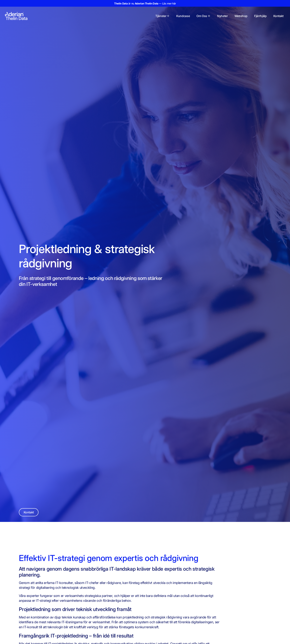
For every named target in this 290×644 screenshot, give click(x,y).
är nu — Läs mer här (145, 3)
